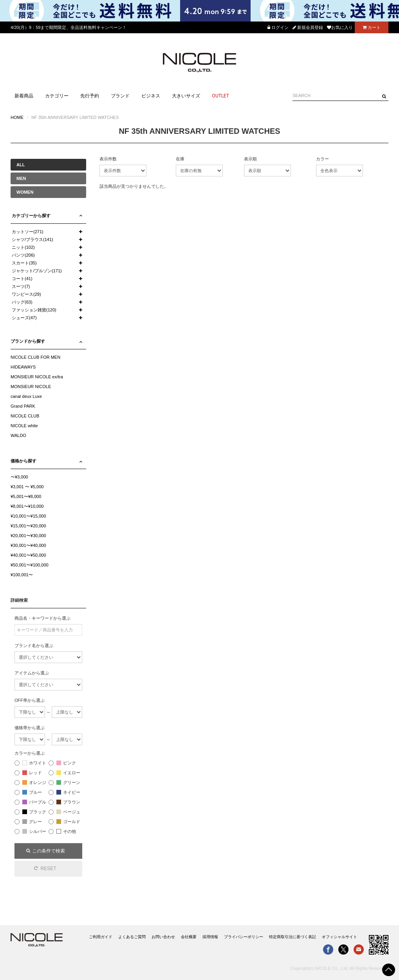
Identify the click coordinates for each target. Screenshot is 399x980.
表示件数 (108, 159)
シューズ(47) (24, 318)
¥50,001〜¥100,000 (30, 565)
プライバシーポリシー (244, 937)
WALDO (18, 435)
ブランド (120, 96)
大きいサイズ (186, 96)
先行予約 (90, 96)
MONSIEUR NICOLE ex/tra (37, 377)
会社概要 (189, 937)
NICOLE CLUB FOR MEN (35, 357)
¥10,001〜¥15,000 (28, 516)
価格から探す (23, 461)
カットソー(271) (28, 232)
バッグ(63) (22, 302)
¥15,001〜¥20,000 (28, 526)
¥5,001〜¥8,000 (26, 496)
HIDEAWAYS (23, 367)
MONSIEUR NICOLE (31, 387)
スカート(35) (24, 263)
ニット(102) (23, 247)
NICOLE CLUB (25, 416)
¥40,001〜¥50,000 (28, 555)
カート (372, 27)
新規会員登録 (308, 27)
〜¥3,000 (19, 477)
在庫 (180, 159)
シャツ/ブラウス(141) (32, 239)
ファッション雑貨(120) (34, 310)
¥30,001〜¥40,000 (28, 545)
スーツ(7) (21, 286)
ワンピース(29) (26, 294)
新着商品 (24, 96)
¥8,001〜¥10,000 (27, 506)
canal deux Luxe (26, 396)
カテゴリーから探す (31, 216)
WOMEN (25, 192)
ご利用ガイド (101, 937)
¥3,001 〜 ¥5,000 (27, 487)
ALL (21, 165)
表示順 (250, 159)
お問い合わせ (163, 937)
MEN (21, 178)
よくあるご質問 (132, 937)
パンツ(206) (23, 255)
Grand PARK (23, 406)
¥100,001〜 (22, 575)
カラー (322, 159)
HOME (17, 117)
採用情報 (210, 937)
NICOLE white (24, 426)
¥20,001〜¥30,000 (28, 536)
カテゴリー (57, 96)
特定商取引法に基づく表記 (292, 937)
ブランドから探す (28, 341)
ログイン (278, 27)
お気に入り (340, 27)
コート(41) (22, 279)
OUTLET (220, 96)
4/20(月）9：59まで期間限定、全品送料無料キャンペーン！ (69, 27)
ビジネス (151, 96)
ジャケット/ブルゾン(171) (37, 271)
